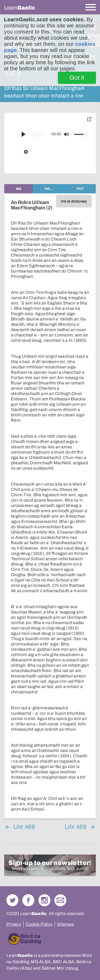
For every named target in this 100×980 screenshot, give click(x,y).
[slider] (39, 134)
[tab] (19, 189)
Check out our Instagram (44, 900)
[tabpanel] (50, 506)
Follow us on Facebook (28, 900)
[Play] (23, 134)
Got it (77, 78)
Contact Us (60, 900)
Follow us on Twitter (12, 900)
